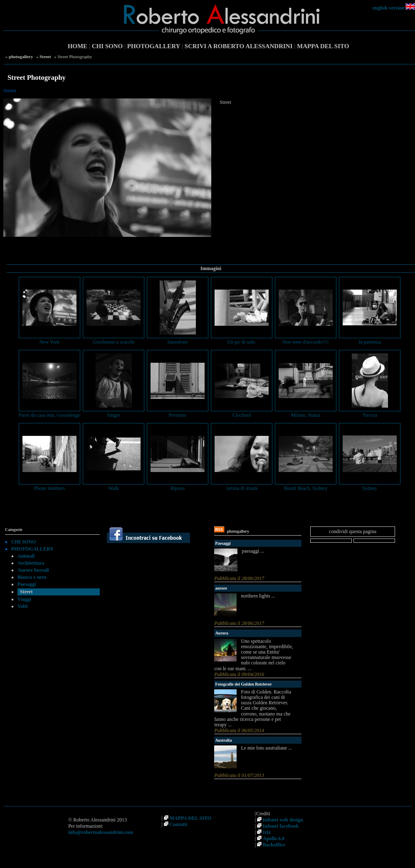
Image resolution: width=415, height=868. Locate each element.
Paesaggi (27, 584)
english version (388, 8)
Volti (22, 606)
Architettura (31, 563)
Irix (267, 832)
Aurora (221, 633)
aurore (221, 588)
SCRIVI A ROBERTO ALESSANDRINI (239, 46)
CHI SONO (107, 46)
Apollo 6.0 (274, 838)
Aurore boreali (33, 570)
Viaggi (24, 599)
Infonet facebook (281, 826)
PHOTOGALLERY (154, 46)
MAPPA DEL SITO (323, 46)
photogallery (21, 57)
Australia (223, 740)
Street (45, 57)
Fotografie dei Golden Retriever (243, 684)
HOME (78, 46)
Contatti (179, 824)
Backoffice (274, 845)
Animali (26, 556)
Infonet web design (283, 820)
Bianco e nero (32, 577)
